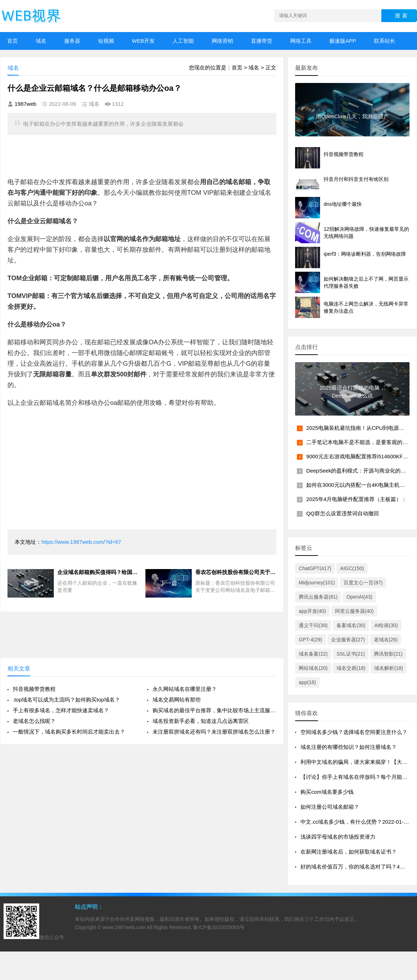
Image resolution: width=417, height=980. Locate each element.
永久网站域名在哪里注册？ (185, 689)
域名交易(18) (351, 668)
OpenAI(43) (359, 597)
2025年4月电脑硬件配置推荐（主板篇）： (356, 499)
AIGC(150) (352, 568)
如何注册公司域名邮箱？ (330, 807)
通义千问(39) (313, 625)
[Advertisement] (118, 155)
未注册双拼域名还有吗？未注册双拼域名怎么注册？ (214, 732)
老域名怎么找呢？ (34, 721)
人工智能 (183, 41)
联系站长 (385, 41)
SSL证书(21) (351, 654)
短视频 (106, 41)
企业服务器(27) (348, 640)
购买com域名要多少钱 (327, 792)
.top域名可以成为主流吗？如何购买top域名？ (66, 700)
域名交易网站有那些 (177, 700)
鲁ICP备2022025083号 (219, 927)
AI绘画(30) (386, 625)
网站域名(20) (313, 668)
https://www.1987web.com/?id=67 (81, 542)
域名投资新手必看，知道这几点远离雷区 (201, 721)
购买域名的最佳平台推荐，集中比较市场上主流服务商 (214, 710)
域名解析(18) (389, 668)
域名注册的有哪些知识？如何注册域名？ (349, 747)
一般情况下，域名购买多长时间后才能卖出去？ (69, 732)
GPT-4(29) (310, 640)
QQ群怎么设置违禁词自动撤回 (342, 513)
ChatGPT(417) (315, 568)
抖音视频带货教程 (34, 689)
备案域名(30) (351, 625)
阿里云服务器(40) (354, 611)
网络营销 (222, 41)
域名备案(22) (313, 654)
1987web (25, 104)
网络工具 (301, 41)
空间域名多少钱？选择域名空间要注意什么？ (354, 732)
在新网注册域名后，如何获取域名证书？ (349, 852)
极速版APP (343, 41)
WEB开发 (143, 41)
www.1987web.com (124, 927)
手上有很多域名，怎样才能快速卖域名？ (61, 710)
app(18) (307, 682)
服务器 (72, 41)
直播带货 (262, 41)
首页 (12, 41)
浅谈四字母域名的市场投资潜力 (338, 837)
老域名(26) (386, 640)
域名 (41, 41)
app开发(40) (312, 611)
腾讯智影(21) (388, 654)
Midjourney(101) (317, 583)
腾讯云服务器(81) (318, 597)
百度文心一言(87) (363, 583)
